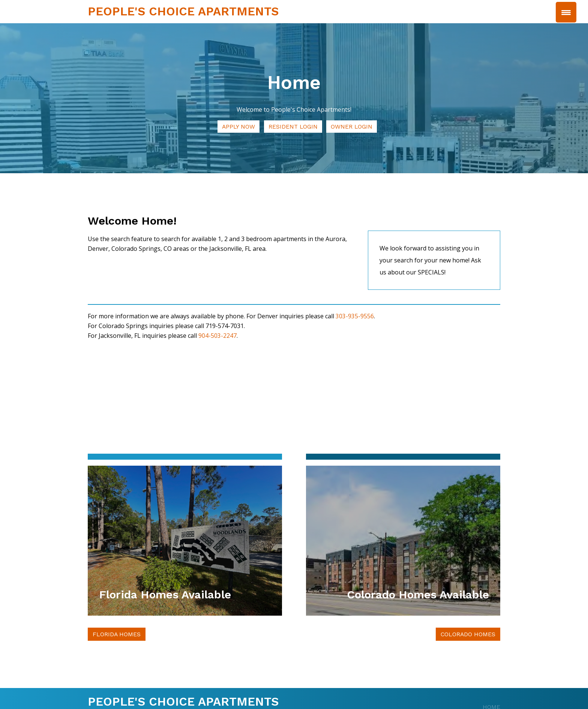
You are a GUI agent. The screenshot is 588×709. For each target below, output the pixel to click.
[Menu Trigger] (566, 12)
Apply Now (238, 127)
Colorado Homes (468, 634)
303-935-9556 (355, 316)
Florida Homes (117, 634)
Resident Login (293, 127)
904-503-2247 (217, 336)
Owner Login (353, 127)
